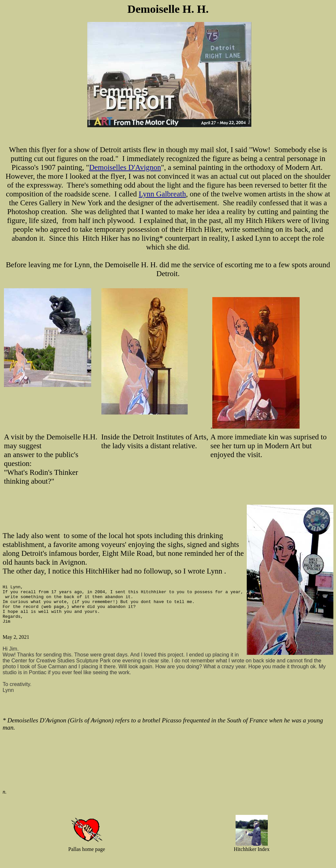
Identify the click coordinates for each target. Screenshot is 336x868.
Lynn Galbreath (162, 194)
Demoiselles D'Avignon (125, 167)
